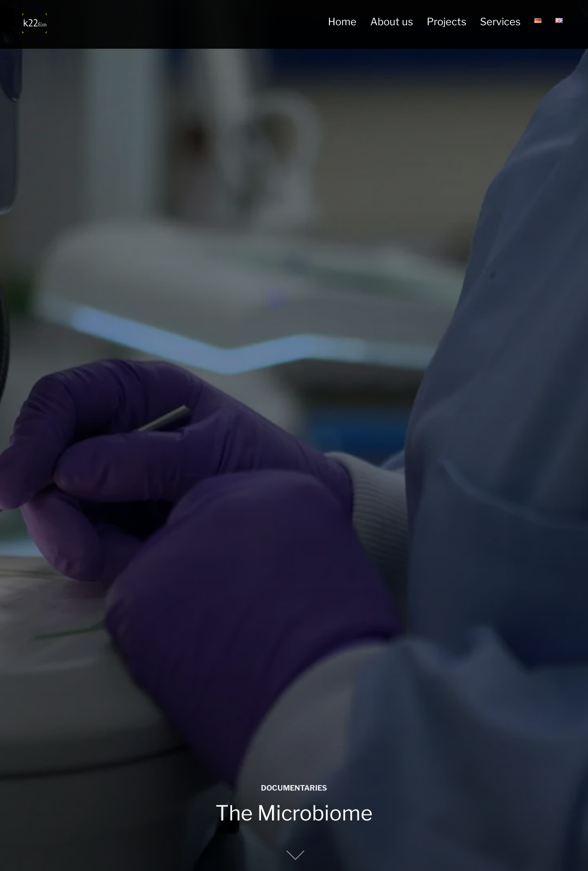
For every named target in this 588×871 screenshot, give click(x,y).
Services (500, 22)
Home (342, 22)
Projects (447, 22)
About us (392, 22)
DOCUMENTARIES (294, 788)
